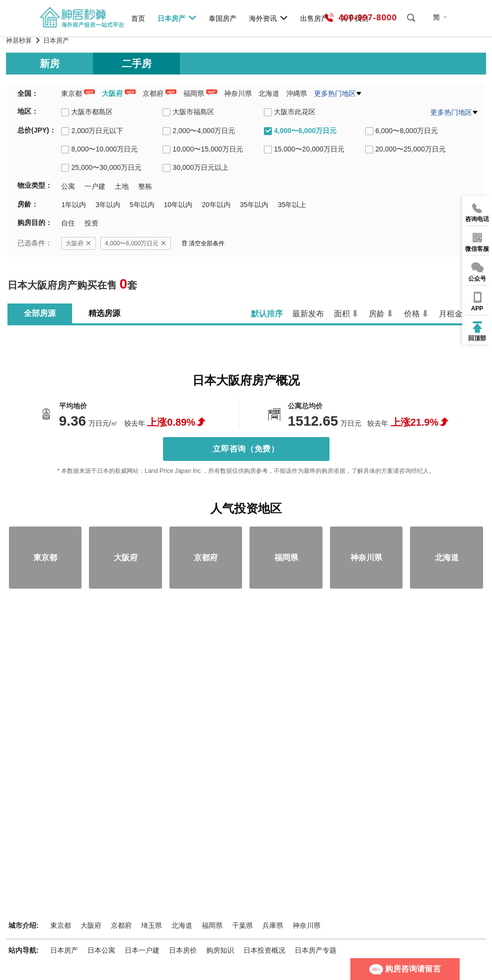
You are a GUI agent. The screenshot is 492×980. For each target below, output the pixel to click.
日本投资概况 (264, 950)
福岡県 (194, 93)
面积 (342, 314)
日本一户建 (142, 950)
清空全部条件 (203, 243)
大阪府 (112, 93)
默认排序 (267, 314)
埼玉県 (152, 925)
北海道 (269, 93)
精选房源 (104, 313)
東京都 (72, 93)
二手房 (137, 64)
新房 (50, 64)
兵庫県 (273, 925)
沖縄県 (297, 93)
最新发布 (308, 314)
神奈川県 (238, 93)
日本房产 (177, 18)
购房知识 (220, 950)
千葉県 (243, 925)
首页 (138, 18)
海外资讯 (269, 18)
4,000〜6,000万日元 (136, 243)
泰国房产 (223, 18)
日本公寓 (101, 950)
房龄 (377, 314)
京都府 (153, 93)
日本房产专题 (316, 950)
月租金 (451, 314)
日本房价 (183, 950)
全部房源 (40, 313)
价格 (412, 314)
